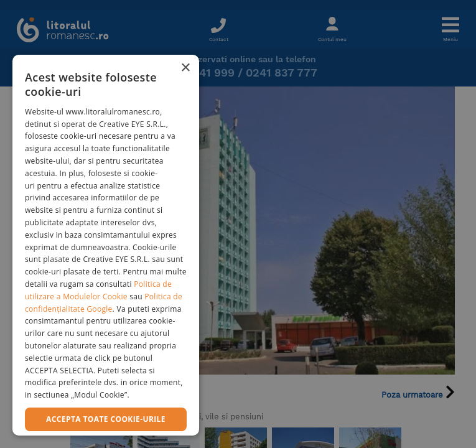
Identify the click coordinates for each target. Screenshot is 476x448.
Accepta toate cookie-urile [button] (106, 419)
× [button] (185, 68)
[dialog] (106, 245)
